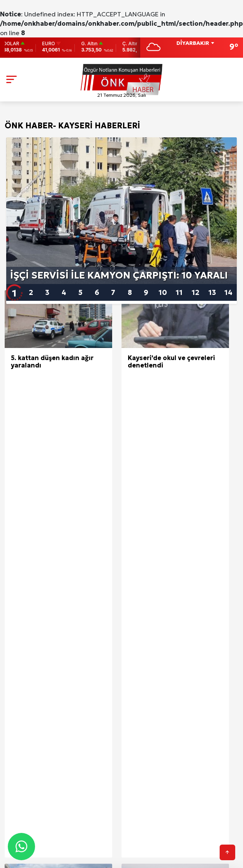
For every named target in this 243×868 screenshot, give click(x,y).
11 (179, 292)
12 (195, 292)
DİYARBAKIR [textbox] (193, 43)
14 (228, 292)
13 (212, 292)
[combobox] (195, 44)
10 (163, 292)
